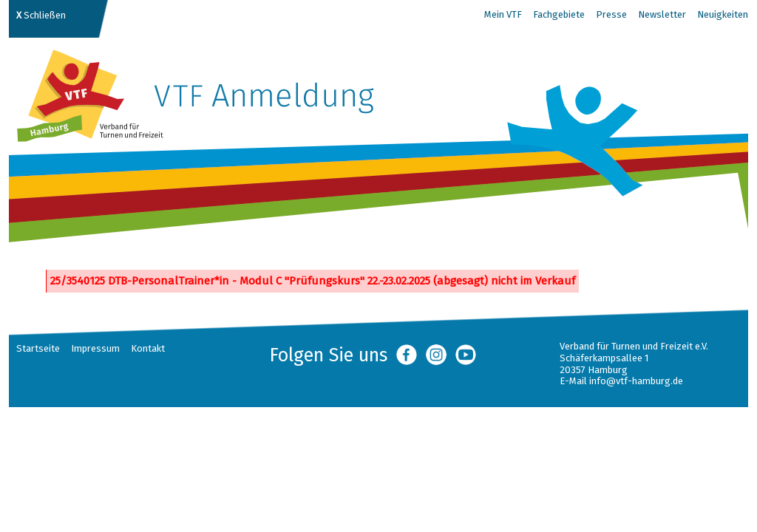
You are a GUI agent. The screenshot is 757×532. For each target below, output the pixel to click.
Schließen (41, 15)
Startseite (38, 348)
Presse (611, 14)
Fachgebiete (559, 14)
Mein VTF (503, 14)
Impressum (95, 348)
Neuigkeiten (723, 14)
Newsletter (662, 14)
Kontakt (148, 348)
